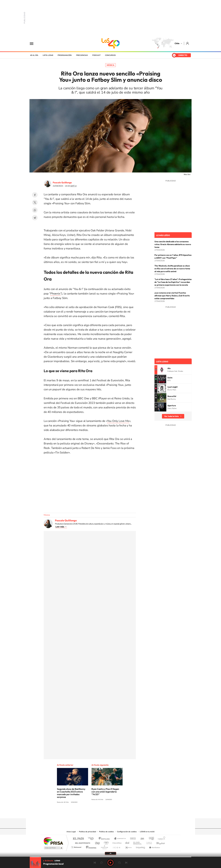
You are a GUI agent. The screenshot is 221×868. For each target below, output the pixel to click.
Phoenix (55, 294)
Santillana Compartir (120, 839)
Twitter (35, 202)
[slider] (111, 857)
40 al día (34, 55)
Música (111, 65)
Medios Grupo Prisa (53, 848)
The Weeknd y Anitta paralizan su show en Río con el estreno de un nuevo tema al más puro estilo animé (172, 269)
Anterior (95, 863)
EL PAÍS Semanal (138, 842)
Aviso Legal (71, 832)
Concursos (110, 55)
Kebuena (158, 842)
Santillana (105, 839)
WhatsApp (35, 210)
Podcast (96, 55)
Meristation (154, 847)
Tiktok (94, 813)
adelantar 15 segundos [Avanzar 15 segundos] (120, 863)
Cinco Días (117, 842)
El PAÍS (78, 839)
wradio (106, 842)
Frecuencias (82, 55)
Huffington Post (82, 842)
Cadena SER (132, 839)
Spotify (122, 813)
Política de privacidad (87, 832)
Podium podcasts (104, 847)
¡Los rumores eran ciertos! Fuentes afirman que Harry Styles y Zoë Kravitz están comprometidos (172, 296)
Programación (65, 55)
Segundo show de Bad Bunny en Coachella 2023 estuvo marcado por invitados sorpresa (71, 793)
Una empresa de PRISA (53, 841)
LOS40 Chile (111, 43)
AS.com (141, 839)
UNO (98, 842)
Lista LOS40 (48, 55)
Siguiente (126, 863)
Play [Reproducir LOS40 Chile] (111, 863)
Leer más (60, 527)
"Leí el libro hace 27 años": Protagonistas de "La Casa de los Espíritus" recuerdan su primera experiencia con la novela (173, 282)
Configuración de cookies (127, 832)
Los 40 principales (92, 839)
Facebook (35, 195)
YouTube (105, 813)
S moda (128, 847)
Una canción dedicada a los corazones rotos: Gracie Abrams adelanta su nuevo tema (173, 244)
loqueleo (141, 847)
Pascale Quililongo (62, 182)
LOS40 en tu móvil (147, 832)
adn (150, 839)
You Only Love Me (118, 421)
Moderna (90, 847)
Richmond (77, 847)
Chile (177, 43)
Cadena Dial (127, 842)
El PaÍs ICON (116, 847)
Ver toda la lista (171, 416)
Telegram (35, 218)
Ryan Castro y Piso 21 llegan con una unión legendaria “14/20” (105, 792)
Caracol (161, 839)
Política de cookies (106, 832)
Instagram (99, 813)
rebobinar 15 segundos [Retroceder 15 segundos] (101, 863)
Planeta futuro (148, 842)
